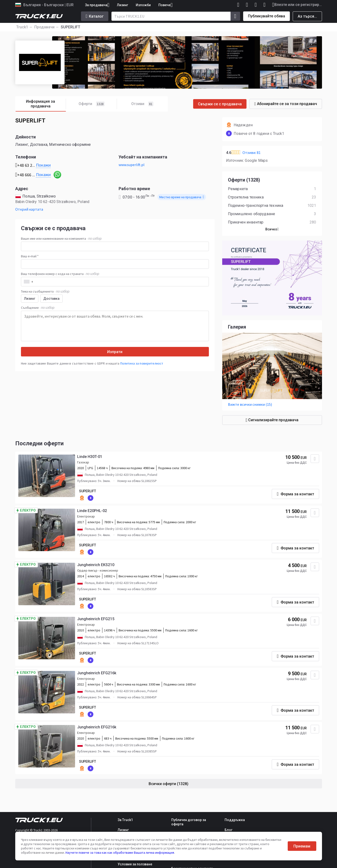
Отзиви (142, 104)
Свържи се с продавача (220, 104)
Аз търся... (307, 16)
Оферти (98, 104)
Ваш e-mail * (30, 256)
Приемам (302, 846)
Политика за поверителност (142, 363)
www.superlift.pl (132, 165)
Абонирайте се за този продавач (286, 104)
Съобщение (38, 308)
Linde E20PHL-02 (92, 511)
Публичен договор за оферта (189, 822)
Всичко (272, 229)
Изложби (143, 5)
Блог (229, 830)
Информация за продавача (46, 104)
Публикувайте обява (267, 16)
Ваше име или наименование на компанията (61, 239)
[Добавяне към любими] (315, 459)
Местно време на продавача (182, 197)
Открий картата (29, 209)
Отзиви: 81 (251, 152)
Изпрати (115, 352)
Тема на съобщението (45, 291)
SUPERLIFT (88, 491)
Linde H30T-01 (90, 457)
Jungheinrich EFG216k (97, 673)
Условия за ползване (135, 864)
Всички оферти (168, 784)
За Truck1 (125, 820)
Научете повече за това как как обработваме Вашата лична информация (120, 853)
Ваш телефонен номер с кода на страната (60, 274)
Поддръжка (235, 820)
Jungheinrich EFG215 (96, 619)
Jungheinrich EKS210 (96, 565)
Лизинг (123, 5)
